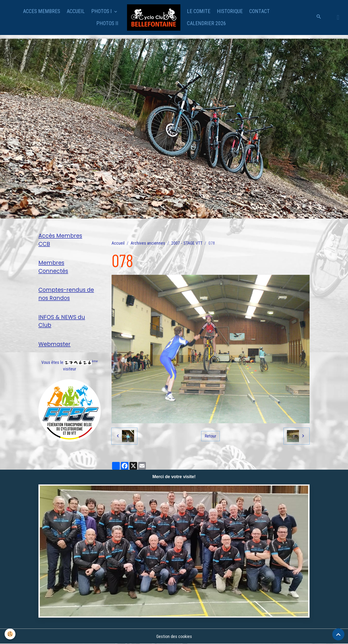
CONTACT (259, 11)
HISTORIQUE (230, 11)
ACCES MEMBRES (42, 11)
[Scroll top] (338, 634)
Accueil (118, 243)
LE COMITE (199, 11)
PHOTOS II (107, 23)
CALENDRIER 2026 (206, 23)
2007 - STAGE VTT (187, 243)
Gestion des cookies (174, 636)
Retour (211, 436)
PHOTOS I (102, 11)
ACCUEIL (76, 11)
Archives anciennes (148, 243)
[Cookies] (10, 634)
